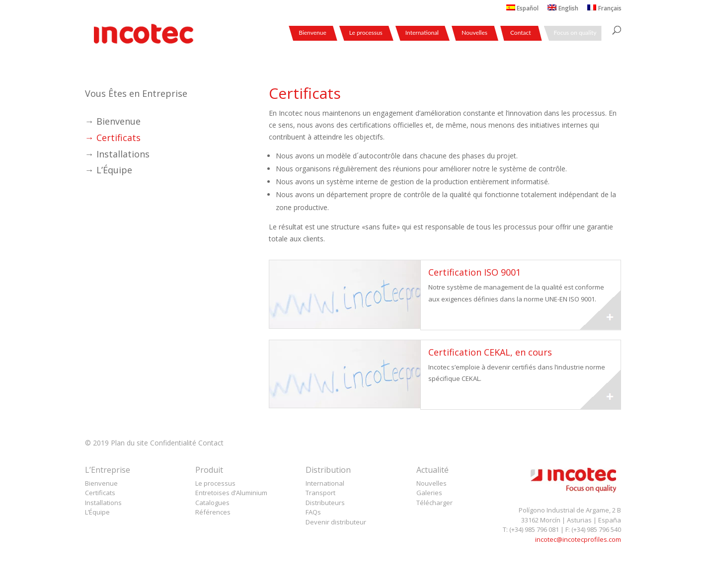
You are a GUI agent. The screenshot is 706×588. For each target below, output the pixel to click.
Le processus (366, 33)
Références (213, 512)
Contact (521, 33)
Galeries (429, 493)
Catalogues (212, 503)
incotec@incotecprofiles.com (578, 539)
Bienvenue (313, 33)
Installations (103, 503)
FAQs (313, 512)
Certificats (100, 493)
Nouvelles (474, 33)
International (422, 33)
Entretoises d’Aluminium (231, 493)
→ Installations (117, 154)
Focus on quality (575, 33)
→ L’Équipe (109, 170)
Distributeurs (325, 503)
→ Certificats (113, 138)
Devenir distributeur (336, 522)
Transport (320, 493)
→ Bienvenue (113, 121)
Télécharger (434, 503)
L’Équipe (97, 512)
